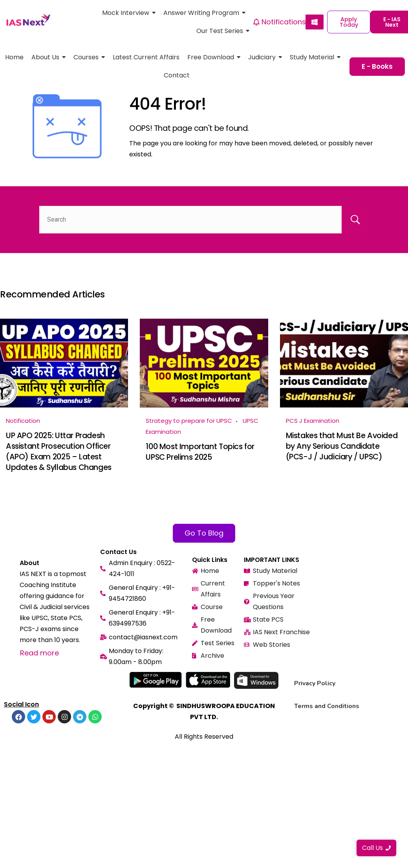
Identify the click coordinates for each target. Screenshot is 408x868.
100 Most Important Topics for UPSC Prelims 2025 (200, 451)
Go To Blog (204, 532)
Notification (23, 421)
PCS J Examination (313, 421)
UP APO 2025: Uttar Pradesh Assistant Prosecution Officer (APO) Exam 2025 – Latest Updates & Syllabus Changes (59, 451)
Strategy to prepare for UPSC (189, 421)
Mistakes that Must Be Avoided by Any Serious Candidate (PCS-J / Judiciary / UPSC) (342, 446)
